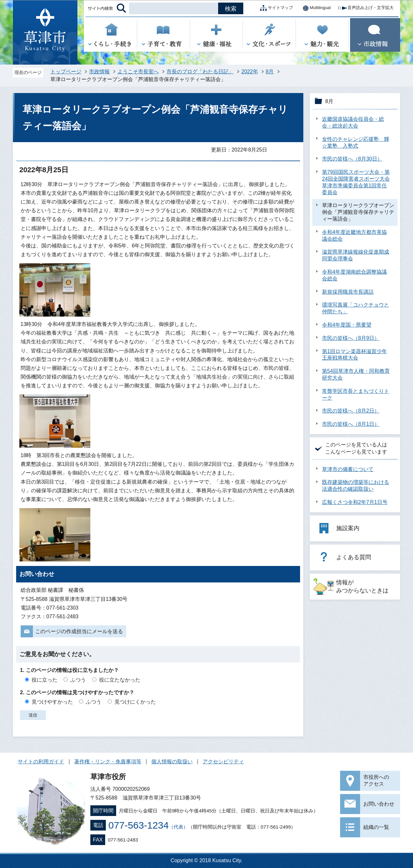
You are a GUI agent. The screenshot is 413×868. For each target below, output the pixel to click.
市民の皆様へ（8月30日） (352, 159)
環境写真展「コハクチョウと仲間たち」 (356, 308)
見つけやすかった (52, 702)
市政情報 (99, 72)
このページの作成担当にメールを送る (79, 631)
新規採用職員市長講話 (348, 292)
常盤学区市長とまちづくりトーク (356, 394)
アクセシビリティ (223, 762)
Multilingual (315, 8)
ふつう (78, 680)
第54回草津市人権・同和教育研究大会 (356, 374)
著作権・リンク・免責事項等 (108, 762)
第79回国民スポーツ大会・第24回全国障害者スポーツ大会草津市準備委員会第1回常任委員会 (356, 182)
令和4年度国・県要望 (347, 325)
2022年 (250, 72)
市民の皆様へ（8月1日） (351, 424)
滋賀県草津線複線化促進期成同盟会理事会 (356, 255)
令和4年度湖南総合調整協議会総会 (354, 275)
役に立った (45, 680)
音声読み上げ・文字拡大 (365, 8)
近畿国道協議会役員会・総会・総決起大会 (353, 122)
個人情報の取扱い (172, 762)
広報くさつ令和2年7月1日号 (355, 502)
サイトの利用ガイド (41, 762)
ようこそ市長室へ (138, 72)
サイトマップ (275, 8)
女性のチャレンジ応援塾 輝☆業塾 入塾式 (356, 142)
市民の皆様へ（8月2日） (351, 411)
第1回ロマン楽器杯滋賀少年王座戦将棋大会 (354, 355)
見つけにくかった (135, 702)
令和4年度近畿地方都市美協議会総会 (354, 235)
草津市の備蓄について (348, 469)
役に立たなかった (120, 680)
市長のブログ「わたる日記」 (200, 72)
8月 (270, 72)
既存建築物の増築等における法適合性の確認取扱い (356, 486)
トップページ (66, 72)
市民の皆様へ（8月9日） (351, 338)
